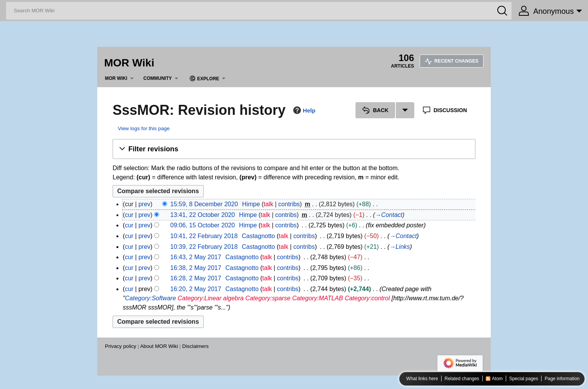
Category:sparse (268, 298)
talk (268, 204)
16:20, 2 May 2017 (196, 289)
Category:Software (150, 298)
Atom (497, 379)
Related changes (462, 379)
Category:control (367, 298)
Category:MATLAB (317, 298)
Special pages (524, 379)
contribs (289, 204)
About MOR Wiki (159, 346)
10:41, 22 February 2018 (204, 236)
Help (303, 110)
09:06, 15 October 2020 (203, 225)
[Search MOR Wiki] (259, 11)
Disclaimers (195, 346)
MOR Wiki (129, 63)
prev (144, 204)
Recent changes (452, 61)
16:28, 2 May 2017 (196, 278)
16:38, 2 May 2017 (196, 268)
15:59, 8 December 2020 (204, 204)
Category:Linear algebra (211, 298)
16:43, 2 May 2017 (196, 257)
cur (129, 215)
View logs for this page (144, 128)
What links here (422, 379)
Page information (562, 379)
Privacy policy (120, 346)
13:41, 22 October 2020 (203, 215)
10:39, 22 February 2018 (204, 247)
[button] (294, 149)
